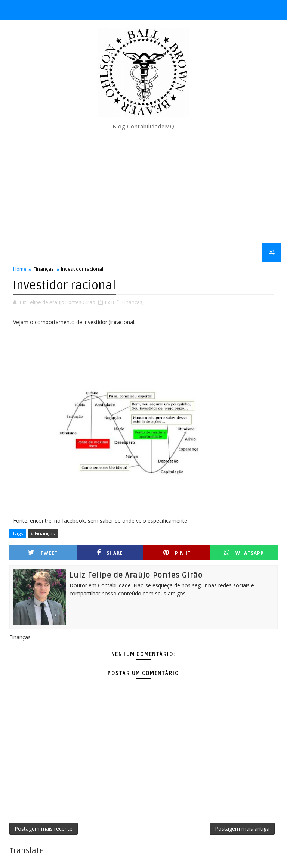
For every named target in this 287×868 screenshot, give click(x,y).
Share (110, 553)
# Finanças (43, 533)
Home (20, 269)
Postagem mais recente (44, 829)
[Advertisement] (143, 187)
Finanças (44, 269)
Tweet (43, 553)
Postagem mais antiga (242, 829)
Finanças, (133, 302)
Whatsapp (244, 553)
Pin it (177, 553)
